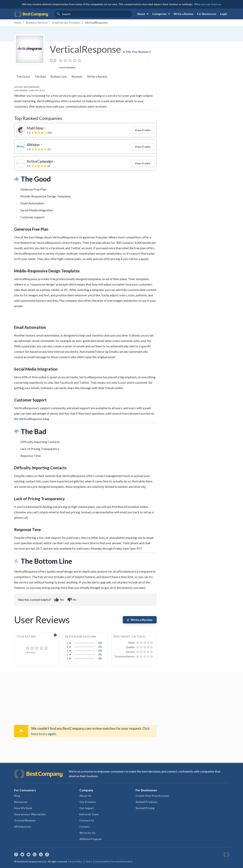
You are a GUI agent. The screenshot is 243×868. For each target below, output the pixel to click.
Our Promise (88, 802)
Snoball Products (147, 802)
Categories (162, 14)
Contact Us (87, 820)
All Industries (23, 827)
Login (224, 14)
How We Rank (23, 808)
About (143, 14)
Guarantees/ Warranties (30, 814)
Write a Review (183, 14)
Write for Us (87, 833)
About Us (85, 796)
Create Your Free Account (152, 796)
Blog (17, 796)
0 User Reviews (67, 68)
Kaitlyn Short (32, 87)
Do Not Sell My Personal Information (114, 862)
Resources (21, 802)
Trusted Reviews (25, 820)
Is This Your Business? (137, 52)
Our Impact (87, 808)
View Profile (143, 130)
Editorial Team (89, 814)
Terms (89, 862)
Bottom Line (59, 76)
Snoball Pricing (145, 808)
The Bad (40, 76)
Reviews (77, 76)
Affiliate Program (91, 839)
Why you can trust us (208, 4)
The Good (23, 76)
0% (100, 643)
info (55, 635)
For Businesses (207, 14)
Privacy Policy (75, 862)
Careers (85, 827)
